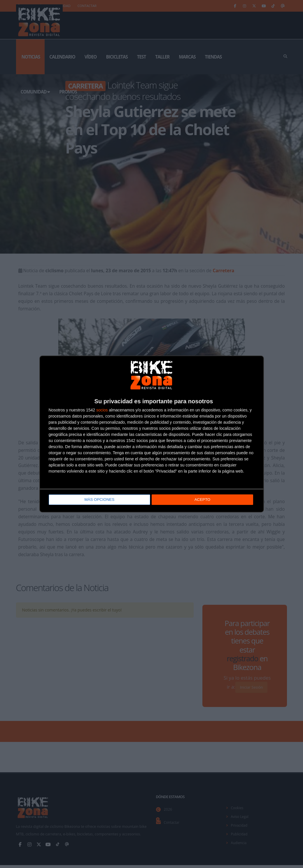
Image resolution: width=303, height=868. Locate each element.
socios (102, 410)
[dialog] (152, 434)
